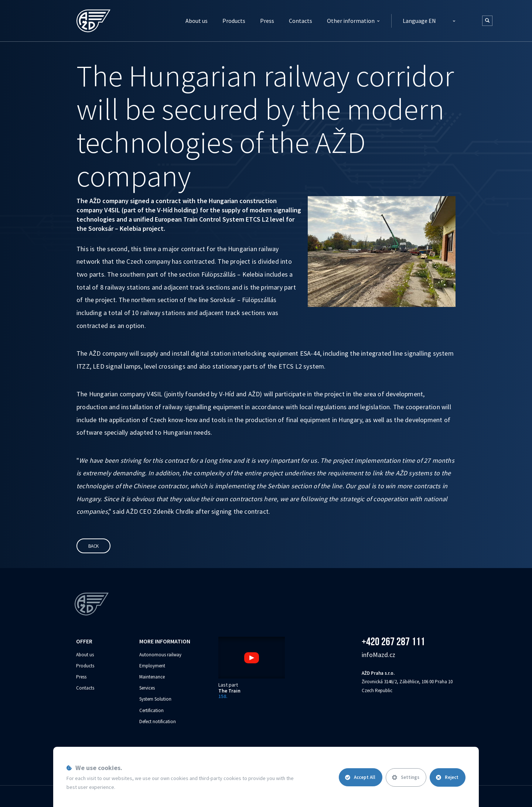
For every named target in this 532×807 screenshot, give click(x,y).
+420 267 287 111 (393, 641)
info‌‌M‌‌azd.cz (378, 655)
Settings (405, 777)
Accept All (359, 777)
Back (93, 546)
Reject (447, 777)
